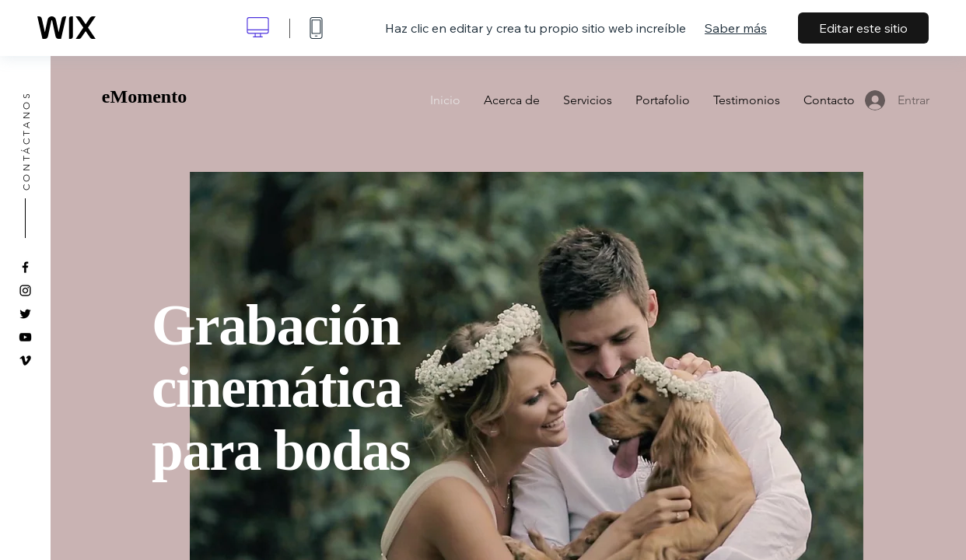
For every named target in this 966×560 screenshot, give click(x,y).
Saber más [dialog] (736, 28)
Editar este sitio (863, 28)
